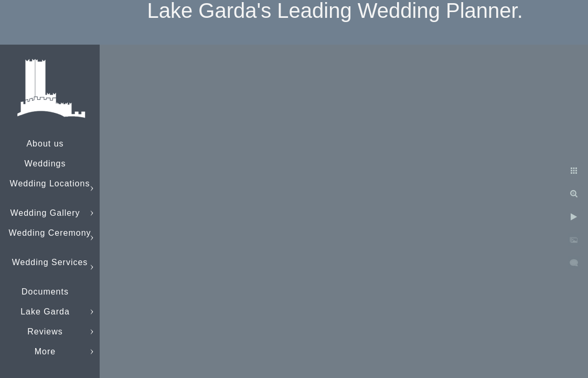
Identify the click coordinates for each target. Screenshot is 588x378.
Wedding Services (50, 262)
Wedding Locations (50, 183)
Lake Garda (45, 312)
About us (45, 144)
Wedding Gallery (45, 213)
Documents (45, 292)
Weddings (45, 164)
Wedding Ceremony (50, 233)
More (45, 351)
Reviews (45, 332)
